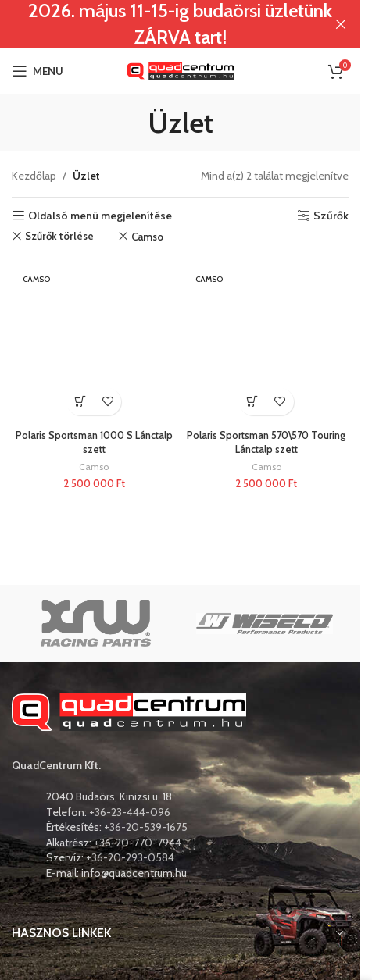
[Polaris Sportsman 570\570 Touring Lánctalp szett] (267, 341)
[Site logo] (181, 69)
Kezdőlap (34, 176)
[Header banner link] (180, 24)
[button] (80, 402)
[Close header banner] (341, 24)
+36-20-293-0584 (130, 857)
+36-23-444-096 (130, 812)
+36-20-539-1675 (146, 827)
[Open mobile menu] (38, 71)
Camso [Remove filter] (147, 237)
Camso (94, 467)
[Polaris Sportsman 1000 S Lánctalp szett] (94, 341)
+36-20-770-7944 (138, 843)
